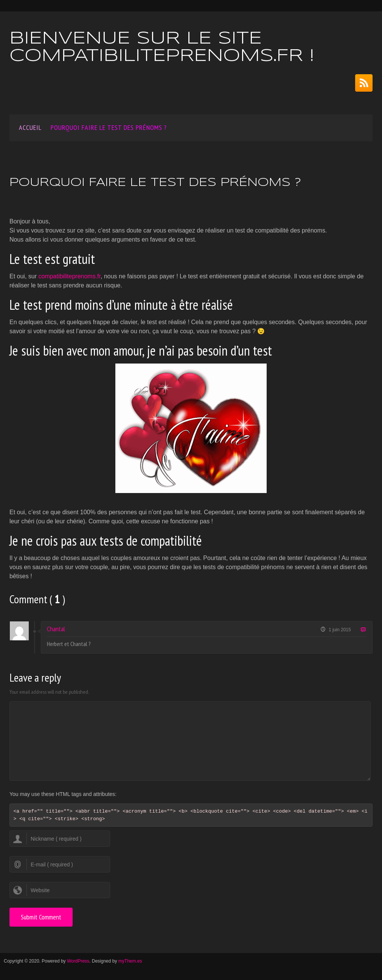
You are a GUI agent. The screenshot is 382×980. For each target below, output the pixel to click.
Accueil (30, 127)
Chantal (56, 629)
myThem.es (130, 961)
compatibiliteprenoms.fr (69, 276)
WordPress (78, 961)
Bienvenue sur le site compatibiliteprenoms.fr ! (162, 48)
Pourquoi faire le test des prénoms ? (109, 127)
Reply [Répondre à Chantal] (363, 630)
